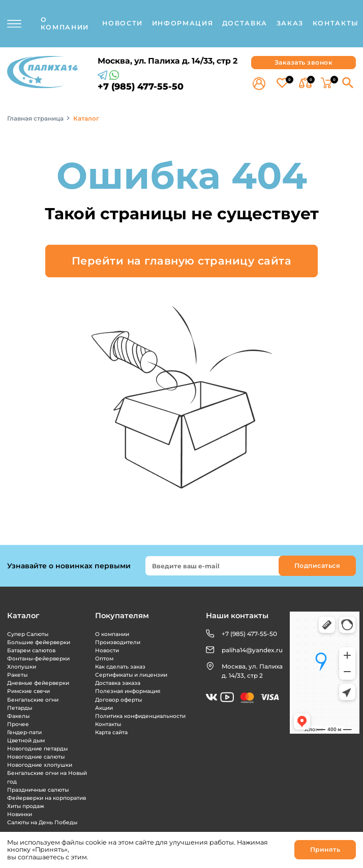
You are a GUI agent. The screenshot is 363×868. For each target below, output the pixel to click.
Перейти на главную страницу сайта (182, 261)
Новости (107, 650)
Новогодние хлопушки (40, 765)
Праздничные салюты (38, 790)
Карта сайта (111, 732)
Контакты (108, 724)
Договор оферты (118, 700)
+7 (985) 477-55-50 (141, 86)
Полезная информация (128, 691)
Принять (325, 849)
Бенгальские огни (33, 700)
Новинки (20, 814)
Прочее (18, 724)
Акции (104, 708)
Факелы (18, 716)
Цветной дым (26, 741)
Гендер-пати (24, 732)
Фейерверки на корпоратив (47, 798)
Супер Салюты (28, 634)
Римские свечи (28, 691)
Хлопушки (22, 667)
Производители (118, 642)
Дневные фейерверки (38, 683)
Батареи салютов (31, 650)
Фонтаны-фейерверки (38, 659)
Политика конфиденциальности (140, 716)
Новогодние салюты (36, 757)
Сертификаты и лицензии (131, 675)
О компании (112, 634)
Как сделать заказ (120, 667)
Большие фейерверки (39, 642)
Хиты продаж (26, 806)
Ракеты (17, 675)
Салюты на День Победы (42, 822)
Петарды (20, 708)
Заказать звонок (304, 62)
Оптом (104, 659)
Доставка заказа (118, 683)
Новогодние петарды (37, 749)
